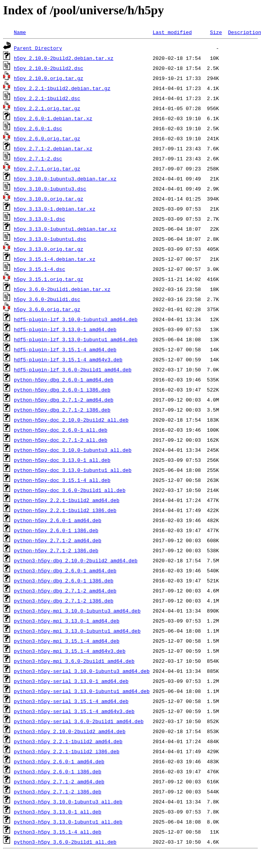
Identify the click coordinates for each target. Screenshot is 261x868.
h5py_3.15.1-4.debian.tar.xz (55, 259)
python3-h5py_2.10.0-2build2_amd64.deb (70, 731)
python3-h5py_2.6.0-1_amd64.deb (59, 761)
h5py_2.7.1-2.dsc (38, 158)
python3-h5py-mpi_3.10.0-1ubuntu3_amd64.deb (77, 611)
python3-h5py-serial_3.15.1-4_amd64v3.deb (74, 711)
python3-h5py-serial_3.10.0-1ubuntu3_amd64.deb (82, 671)
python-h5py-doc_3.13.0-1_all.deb (62, 460)
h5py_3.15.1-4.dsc (40, 269)
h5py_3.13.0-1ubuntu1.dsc (50, 239)
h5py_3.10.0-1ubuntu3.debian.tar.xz (65, 179)
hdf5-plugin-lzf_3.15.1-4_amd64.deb (65, 349)
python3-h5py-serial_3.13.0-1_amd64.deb (71, 681)
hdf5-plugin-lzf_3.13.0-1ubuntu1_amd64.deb (76, 339)
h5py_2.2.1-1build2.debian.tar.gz (62, 88)
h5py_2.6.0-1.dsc (38, 128)
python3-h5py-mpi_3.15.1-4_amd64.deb (67, 641)
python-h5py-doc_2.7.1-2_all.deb (61, 440)
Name (20, 32)
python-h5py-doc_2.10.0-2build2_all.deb (71, 420)
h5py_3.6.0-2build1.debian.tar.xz (62, 289)
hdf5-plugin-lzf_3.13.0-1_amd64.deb (65, 329)
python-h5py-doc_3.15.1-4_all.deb (62, 480)
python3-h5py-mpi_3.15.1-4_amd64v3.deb (70, 651)
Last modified (172, 32)
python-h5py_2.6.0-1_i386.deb (56, 530)
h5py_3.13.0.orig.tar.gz (49, 249)
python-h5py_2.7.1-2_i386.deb (56, 550)
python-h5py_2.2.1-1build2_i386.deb (65, 510)
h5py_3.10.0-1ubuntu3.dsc (50, 189)
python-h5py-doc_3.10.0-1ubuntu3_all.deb (73, 450)
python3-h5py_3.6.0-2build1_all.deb (65, 842)
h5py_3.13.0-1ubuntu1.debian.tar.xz (65, 229)
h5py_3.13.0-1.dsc (40, 219)
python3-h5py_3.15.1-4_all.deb (58, 832)
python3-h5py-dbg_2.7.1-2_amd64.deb (65, 591)
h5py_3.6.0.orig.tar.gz (47, 309)
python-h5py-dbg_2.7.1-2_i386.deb (62, 410)
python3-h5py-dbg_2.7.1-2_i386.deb (64, 601)
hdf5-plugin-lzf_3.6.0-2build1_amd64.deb (73, 369)
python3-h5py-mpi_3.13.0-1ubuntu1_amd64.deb (77, 631)
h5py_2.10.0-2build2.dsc (49, 68)
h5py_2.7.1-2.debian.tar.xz (53, 148)
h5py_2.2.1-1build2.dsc (47, 98)
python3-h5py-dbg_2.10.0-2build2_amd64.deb (76, 560)
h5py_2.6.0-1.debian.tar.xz (53, 118)
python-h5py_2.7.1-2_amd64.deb (58, 540)
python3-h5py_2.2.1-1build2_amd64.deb (68, 741)
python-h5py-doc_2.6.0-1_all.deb (61, 430)
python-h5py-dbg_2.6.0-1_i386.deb (62, 390)
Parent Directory (38, 48)
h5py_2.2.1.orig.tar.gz (47, 108)
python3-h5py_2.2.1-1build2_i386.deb (67, 751)
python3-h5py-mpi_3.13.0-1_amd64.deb (67, 621)
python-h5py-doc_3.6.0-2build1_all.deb (70, 490)
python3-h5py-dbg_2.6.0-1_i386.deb (64, 580)
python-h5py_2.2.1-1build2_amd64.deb (67, 500)
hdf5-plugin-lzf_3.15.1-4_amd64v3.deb (68, 359)
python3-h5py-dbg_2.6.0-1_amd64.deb (65, 570)
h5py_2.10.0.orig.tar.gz (49, 78)
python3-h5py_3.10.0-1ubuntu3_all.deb (68, 802)
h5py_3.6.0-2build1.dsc (47, 299)
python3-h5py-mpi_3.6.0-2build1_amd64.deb (74, 661)
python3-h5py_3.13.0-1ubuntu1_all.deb (68, 822)
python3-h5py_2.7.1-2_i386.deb (58, 791)
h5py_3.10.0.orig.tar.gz (49, 199)
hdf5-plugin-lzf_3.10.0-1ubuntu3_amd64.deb (76, 319)
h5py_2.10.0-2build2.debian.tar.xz (64, 58)
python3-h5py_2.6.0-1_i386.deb (58, 771)
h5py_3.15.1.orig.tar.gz (49, 279)
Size (216, 32)
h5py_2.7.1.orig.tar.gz (47, 168)
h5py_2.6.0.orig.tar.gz (47, 138)
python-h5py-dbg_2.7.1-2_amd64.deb (64, 400)
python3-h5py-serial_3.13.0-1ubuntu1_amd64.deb (82, 691)
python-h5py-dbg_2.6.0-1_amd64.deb (64, 380)
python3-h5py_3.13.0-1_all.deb (58, 812)
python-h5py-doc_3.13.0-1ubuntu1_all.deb (73, 470)
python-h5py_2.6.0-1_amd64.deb (58, 520)
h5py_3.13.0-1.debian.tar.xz (55, 209)
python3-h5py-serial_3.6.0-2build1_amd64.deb (79, 721)
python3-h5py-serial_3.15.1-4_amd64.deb (71, 701)
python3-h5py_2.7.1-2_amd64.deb (59, 781)
